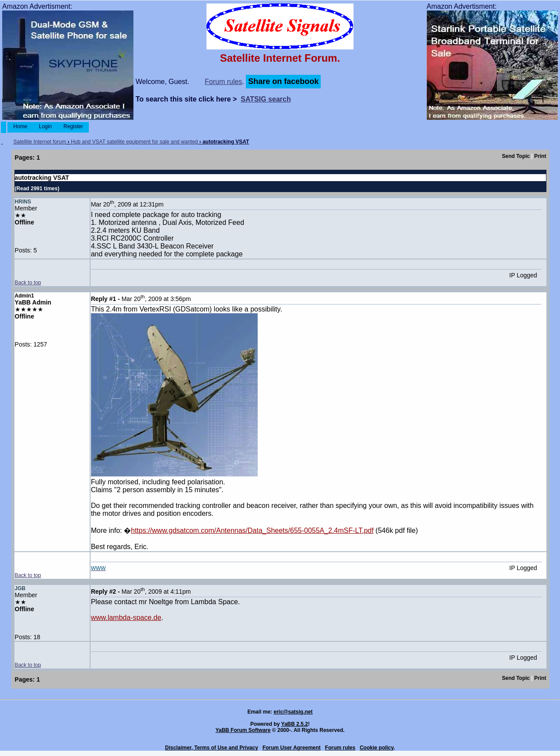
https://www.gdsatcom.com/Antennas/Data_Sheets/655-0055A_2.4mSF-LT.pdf (252, 530)
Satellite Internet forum (40, 142)
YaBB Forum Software (243, 730)
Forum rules (223, 82)
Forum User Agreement (292, 748)
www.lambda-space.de (126, 618)
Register (73, 126)
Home (20, 126)
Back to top (28, 283)
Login (45, 126)
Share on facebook (283, 81)
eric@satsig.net (293, 712)
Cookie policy (376, 748)
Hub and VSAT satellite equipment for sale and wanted (134, 142)
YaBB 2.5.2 (295, 724)
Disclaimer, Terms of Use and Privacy (212, 748)
